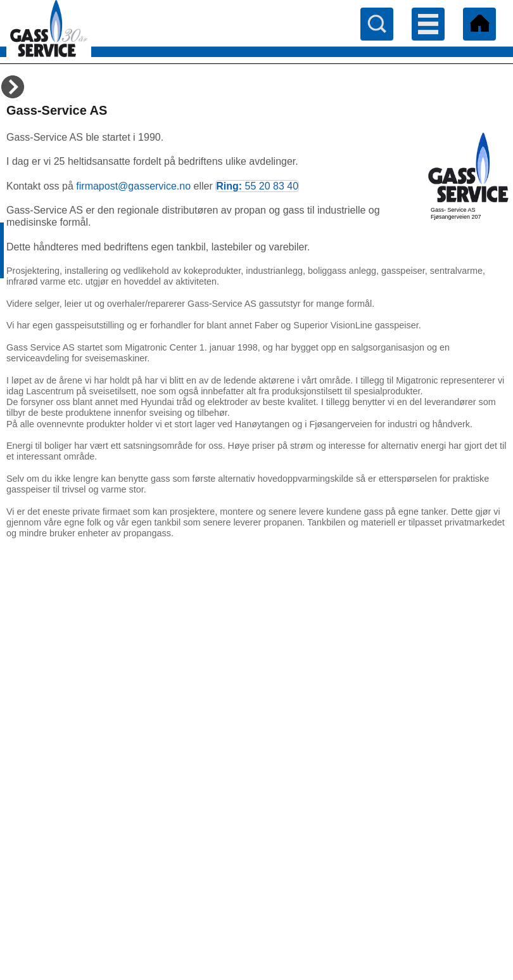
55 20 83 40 (272, 186)
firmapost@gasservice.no (133, 186)
